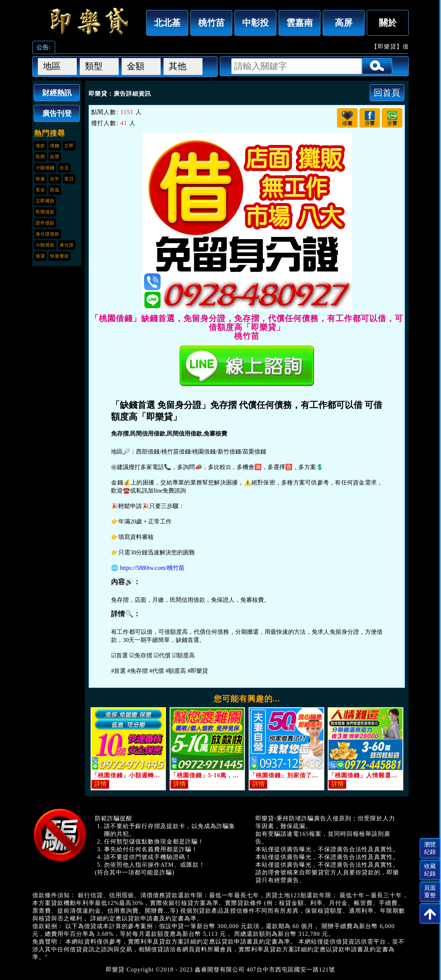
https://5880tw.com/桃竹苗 (152, 568)
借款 (40, 146)
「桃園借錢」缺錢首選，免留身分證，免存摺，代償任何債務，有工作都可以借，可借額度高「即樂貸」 (87, 21)
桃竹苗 (211, 23)
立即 (69, 146)
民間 (40, 157)
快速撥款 (60, 256)
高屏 (344, 23)
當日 (69, 179)
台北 (64, 168)
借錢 (55, 146)
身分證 (67, 245)
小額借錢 (45, 168)
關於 (388, 23)
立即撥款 (45, 201)
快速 (40, 179)
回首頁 (387, 93)
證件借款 (45, 223)
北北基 (167, 23)
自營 (55, 157)
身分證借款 (48, 234)
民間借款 (45, 212)
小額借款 (45, 245)
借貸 (40, 256)
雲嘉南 (300, 23)
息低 (55, 190)
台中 (55, 179)
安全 (40, 190)
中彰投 (255, 23)
